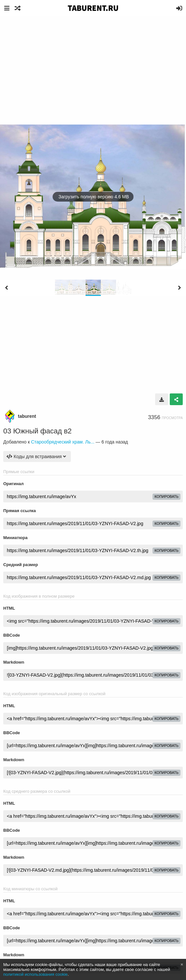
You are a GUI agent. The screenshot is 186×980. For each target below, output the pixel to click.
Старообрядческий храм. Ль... (63, 442)
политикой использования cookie (35, 974)
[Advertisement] (93, 65)
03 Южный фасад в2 (37, 431)
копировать (166, 497)
